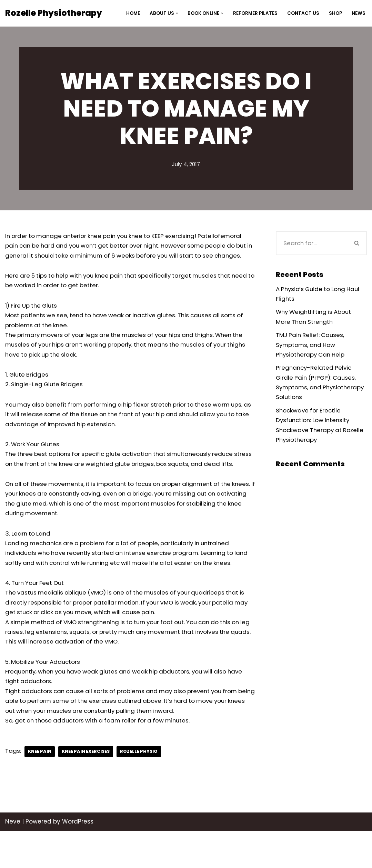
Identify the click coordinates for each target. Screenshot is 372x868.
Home (133, 13)
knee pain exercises (88, 789)
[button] (177, 13)
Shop (335, 13)
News (359, 13)
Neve (13, 859)
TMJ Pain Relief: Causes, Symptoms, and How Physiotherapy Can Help (311, 346)
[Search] (312, 243)
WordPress (78, 859)
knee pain (40, 789)
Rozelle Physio (142, 789)
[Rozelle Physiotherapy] (54, 13)
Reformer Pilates (255, 13)
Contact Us (303, 13)
